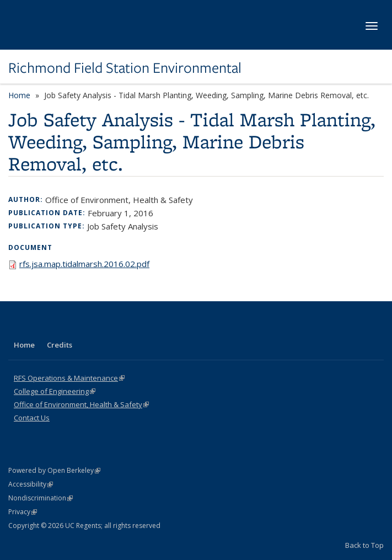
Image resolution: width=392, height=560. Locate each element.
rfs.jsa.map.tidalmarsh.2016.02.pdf (84, 264)
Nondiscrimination (41, 498)
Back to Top (364, 545)
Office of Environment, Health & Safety (81, 404)
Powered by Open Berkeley (54, 470)
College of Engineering (55, 391)
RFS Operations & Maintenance (69, 378)
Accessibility (31, 484)
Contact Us (32, 418)
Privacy (23, 512)
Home (19, 95)
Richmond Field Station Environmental (125, 68)
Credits (60, 345)
